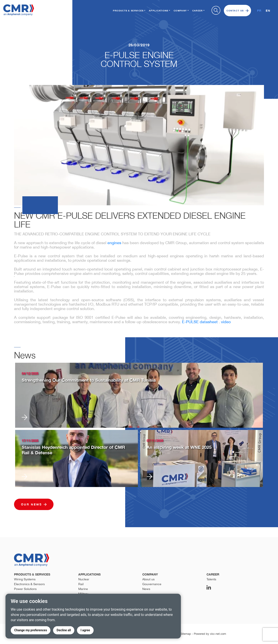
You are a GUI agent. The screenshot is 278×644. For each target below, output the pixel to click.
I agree (85, 630)
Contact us (237, 11)
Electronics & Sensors (29, 584)
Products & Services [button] (128, 11)
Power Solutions (25, 589)
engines (114, 243)
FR (259, 11)
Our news (34, 504)
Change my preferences (31, 630)
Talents (211, 579)
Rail (81, 584)
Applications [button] (159, 11)
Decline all (64, 630)
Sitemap (186, 634)
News (146, 589)
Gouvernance (152, 584)
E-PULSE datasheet (200, 322)
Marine (83, 589)
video (226, 322)
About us (148, 579)
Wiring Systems (25, 579)
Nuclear (84, 579)
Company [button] (180, 11)
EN (268, 11)
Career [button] (198, 11)
